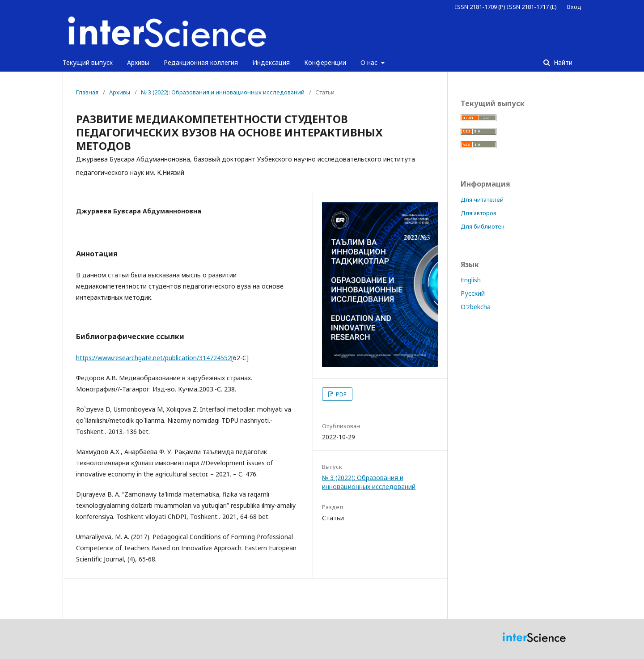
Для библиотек (483, 226)
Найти (562, 62)
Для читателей (482, 200)
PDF (340, 394)
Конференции (325, 62)
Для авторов (479, 213)
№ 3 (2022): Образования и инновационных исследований (223, 92)
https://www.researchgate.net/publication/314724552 (154, 358)
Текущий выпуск (88, 62)
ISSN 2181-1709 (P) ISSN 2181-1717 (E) (506, 7)
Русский (473, 293)
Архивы (138, 62)
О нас (370, 62)
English (471, 280)
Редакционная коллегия (201, 62)
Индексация (271, 62)
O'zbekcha (476, 307)
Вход (574, 7)
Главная (87, 92)
